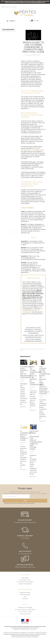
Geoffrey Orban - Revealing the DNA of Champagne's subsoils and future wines (33, 440)
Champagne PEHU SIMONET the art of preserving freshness (24, 372)
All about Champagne (32, 349)
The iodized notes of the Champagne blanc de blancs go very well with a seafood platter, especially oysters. (43, 380)
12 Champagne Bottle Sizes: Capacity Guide (24, 436)
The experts (41, 349)
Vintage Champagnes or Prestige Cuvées (32, 149)
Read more (23, 407)
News (22, 351)
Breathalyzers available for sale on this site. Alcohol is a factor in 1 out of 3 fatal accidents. (25, 634)
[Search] (25, 7)
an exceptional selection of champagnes (32, 310)
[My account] (30, 21)
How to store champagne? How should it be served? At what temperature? (33, 376)
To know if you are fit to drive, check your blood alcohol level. (25, 635)
